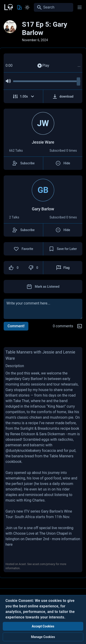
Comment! (16, 326)
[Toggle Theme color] (19, 7)
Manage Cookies (43, 637)
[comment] (43, 309)
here (9, 544)
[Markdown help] (80, 326)
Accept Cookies (43, 626)
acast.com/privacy (44, 564)
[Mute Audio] (8, 81)
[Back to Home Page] (8, 7)
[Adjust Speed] (23, 96)
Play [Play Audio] (43, 66)
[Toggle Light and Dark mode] (27, 7)
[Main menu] (80, 7)
